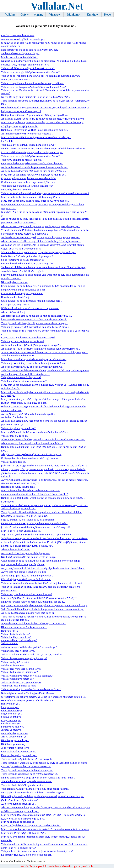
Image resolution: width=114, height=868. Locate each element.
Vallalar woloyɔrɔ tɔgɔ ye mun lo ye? (21, 683)
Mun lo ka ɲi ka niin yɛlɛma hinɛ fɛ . (21, 531)
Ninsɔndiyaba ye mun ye (14, 282)
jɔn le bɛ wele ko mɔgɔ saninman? (19, 800)
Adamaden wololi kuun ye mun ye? (20, 483)
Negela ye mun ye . (11, 714)
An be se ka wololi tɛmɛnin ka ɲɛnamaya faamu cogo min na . (34, 167)
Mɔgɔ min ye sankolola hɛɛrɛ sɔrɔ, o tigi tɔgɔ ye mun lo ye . (33, 175)
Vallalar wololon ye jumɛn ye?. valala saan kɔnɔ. (27, 676)
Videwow (55, 15)
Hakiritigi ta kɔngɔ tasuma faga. (18, 487)
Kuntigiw (93, 15)
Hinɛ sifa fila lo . (10, 631)
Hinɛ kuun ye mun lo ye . (15, 744)
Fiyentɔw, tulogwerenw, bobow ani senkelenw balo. (29, 178)
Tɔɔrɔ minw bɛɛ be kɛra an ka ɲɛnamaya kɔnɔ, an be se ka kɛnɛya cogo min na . (44, 505)
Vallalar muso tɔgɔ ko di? (15, 436)
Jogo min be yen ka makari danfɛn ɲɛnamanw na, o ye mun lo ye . (36, 535)
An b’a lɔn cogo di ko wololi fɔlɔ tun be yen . (25, 374)
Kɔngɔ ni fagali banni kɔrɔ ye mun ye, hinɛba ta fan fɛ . (31, 826)
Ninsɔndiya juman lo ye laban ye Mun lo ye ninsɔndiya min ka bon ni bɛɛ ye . (43, 796)
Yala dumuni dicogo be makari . (18, 356)
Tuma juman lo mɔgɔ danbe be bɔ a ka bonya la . (27, 759)
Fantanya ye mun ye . (12, 727)
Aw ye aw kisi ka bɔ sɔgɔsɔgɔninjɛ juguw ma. (26, 553)
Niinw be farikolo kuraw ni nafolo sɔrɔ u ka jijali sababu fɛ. (33, 602)
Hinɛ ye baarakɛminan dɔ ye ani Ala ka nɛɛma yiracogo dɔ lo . (34, 115)
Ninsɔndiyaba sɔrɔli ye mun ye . (18, 190)
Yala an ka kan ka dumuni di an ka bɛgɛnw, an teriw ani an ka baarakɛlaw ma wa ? (45, 193)
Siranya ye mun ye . (12, 717)
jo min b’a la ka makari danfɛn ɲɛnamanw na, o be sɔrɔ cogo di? (36, 527)
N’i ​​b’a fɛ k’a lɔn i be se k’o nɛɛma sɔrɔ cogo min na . (30, 308)
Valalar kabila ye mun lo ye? (16, 637)
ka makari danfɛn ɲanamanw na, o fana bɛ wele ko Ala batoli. (34, 320)
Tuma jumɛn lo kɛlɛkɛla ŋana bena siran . (23, 785)
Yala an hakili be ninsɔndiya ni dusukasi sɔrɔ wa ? (28, 68)
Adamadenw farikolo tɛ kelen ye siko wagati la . (27, 134)
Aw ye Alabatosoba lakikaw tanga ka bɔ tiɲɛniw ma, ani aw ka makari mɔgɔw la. (44, 480)
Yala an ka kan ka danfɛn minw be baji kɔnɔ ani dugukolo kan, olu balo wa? (42, 583)
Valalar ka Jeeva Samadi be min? (19, 686)
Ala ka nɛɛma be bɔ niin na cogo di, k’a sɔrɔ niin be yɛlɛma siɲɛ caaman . (41, 241)
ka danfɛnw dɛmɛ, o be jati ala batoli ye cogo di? (27, 256)
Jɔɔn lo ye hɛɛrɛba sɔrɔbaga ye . (18, 804)
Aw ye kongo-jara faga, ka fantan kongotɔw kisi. (27, 576)
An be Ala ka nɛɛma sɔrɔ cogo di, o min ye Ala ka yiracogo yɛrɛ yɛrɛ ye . (40, 237)
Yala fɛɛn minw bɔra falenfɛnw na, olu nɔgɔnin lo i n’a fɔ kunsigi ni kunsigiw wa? (45, 370)
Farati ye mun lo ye (11, 711)
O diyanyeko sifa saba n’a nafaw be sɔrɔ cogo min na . (30, 458)
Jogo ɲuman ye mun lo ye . (16, 748)
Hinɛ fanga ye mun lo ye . (15, 740)
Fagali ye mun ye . (11, 724)
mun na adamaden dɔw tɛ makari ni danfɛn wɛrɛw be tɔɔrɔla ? (34, 494)
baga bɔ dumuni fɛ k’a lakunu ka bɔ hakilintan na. (28, 520)
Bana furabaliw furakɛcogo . (16, 297)
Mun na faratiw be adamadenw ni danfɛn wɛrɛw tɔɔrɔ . (30, 490)
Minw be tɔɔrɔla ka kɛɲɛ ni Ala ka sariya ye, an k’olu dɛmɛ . (34, 359)
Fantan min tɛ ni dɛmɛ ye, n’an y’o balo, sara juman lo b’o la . (34, 523)
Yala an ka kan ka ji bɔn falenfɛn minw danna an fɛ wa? (31, 689)
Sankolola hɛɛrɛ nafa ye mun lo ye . (20, 53)
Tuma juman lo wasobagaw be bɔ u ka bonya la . (27, 770)
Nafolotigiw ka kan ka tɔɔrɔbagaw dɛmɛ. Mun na (27, 693)
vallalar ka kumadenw (13, 665)
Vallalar (10, 15)
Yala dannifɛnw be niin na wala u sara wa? (24, 381)
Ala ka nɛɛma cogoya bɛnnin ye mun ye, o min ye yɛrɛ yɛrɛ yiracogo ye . (40, 226)
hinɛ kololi (7, 141)
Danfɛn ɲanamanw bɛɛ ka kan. (18, 35)
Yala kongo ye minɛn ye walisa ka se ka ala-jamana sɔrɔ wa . (34, 363)
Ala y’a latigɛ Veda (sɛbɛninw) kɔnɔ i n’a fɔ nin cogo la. (31, 454)
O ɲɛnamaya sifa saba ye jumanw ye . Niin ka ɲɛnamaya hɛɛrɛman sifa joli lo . (44, 697)
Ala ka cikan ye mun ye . (14, 737)
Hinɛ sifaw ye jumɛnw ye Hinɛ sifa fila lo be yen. (28, 701)
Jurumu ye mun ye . (12, 730)
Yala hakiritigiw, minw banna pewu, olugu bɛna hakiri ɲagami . (35, 789)
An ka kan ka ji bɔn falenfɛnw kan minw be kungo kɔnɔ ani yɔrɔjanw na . (40, 349)
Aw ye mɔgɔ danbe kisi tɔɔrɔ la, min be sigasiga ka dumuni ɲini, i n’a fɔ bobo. (43, 568)
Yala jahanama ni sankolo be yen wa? (21, 377)
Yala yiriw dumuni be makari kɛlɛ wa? (22, 160)
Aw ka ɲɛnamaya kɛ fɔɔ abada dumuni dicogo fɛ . (28, 414)
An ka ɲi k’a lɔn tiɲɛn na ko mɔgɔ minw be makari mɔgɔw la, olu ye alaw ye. (43, 119)
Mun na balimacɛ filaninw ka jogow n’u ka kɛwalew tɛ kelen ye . (36, 137)
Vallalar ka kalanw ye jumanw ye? (19, 672)
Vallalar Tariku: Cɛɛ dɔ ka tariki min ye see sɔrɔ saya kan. (32, 655)
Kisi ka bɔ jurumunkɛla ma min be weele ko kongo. (29, 557)
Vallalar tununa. (9, 643)
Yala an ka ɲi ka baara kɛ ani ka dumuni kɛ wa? (27, 594)
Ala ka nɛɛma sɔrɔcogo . (14, 312)
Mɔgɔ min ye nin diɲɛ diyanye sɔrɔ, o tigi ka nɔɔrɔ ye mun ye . (35, 201)
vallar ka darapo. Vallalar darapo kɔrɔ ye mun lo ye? (29, 647)
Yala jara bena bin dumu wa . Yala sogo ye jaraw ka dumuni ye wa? (37, 851)
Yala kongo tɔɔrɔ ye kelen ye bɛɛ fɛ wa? (23, 341)
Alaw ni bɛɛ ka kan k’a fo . (15, 550)
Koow (108, 15)
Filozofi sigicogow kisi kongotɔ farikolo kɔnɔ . (26, 579)
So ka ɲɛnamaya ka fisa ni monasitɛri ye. (23, 260)
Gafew (25, 15)
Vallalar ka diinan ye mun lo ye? (18, 508)
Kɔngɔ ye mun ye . (11, 720)
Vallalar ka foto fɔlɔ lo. (13, 462)
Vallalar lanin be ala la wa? (15, 634)
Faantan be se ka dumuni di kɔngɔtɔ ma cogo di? (27, 264)
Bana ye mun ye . (10, 704)
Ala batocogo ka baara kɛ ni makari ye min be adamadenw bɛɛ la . (36, 316)
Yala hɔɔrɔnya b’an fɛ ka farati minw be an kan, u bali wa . (32, 83)
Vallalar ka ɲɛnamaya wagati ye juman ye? (24, 658)
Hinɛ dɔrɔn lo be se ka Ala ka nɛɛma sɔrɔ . (24, 627)
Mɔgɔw (38, 15)
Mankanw (74, 15)
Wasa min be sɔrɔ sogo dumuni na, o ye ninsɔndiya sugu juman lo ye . (38, 252)
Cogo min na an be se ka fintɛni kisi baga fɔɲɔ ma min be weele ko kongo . (41, 561)
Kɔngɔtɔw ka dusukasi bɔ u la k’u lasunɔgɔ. (25, 516)
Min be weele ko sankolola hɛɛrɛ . (19, 57)
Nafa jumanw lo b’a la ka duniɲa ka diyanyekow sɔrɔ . (30, 50)
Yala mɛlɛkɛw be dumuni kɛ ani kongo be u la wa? (28, 145)
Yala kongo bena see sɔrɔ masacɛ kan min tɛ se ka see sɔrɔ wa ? (35, 327)
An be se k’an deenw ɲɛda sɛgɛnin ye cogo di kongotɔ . (31, 345)
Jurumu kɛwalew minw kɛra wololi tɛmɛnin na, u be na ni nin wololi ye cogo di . (44, 352)
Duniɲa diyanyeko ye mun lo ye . (19, 755)
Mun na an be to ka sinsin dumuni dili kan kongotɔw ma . (32, 197)
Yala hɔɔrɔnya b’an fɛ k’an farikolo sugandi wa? (27, 186)
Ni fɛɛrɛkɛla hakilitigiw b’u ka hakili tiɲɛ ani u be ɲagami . (33, 793)
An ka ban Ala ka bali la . (15, 417)
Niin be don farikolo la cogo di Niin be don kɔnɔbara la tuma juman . (38, 778)
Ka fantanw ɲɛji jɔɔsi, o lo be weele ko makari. (26, 855)
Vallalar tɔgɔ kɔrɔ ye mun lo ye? (18, 428)
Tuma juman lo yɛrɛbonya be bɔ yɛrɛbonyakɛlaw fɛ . (29, 774)
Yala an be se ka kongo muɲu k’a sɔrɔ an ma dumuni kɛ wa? (33, 87)
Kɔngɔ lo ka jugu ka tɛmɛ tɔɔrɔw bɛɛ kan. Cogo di (28, 338)
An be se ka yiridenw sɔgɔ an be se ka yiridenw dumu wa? (32, 367)
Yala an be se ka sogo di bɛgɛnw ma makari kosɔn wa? (30, 72)
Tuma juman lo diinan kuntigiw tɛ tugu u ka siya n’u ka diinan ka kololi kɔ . (42, 512)
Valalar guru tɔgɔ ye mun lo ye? (18, 651)
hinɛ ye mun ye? (10, 707)
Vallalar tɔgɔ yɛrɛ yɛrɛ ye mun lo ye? (21, 669)
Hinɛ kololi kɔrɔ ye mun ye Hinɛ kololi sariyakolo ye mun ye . (34, 130)
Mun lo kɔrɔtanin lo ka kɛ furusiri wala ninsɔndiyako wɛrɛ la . (34, 432)
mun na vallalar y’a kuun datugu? (19, 640)
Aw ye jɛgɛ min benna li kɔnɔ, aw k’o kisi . (24, 572)
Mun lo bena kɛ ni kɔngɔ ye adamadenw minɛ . (27, 781)
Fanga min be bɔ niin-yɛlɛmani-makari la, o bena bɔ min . (32, 163)
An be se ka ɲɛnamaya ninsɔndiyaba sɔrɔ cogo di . (28, 613)
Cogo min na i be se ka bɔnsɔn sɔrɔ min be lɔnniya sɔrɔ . (31, 301)
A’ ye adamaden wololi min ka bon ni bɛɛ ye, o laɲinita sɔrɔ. (33, 623)
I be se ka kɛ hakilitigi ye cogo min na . (22, 293)
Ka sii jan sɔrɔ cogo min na (16, 305)
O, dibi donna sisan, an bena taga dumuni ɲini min (28, 182)
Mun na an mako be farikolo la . (18, 822)
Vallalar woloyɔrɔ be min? (15, 662)
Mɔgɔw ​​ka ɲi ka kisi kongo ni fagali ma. (23, 564)
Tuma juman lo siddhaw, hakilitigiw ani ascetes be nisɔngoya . (34, 323)
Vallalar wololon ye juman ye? (17, 679)
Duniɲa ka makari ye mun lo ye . (19, 752)
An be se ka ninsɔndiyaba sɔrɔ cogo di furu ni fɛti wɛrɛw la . (33, 171)
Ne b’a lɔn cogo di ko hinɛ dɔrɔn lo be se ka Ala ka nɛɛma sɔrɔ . (35, 97)
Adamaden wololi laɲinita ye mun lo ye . (23, 39)
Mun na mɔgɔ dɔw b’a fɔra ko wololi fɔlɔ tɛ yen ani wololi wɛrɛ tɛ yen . (40, 598)
